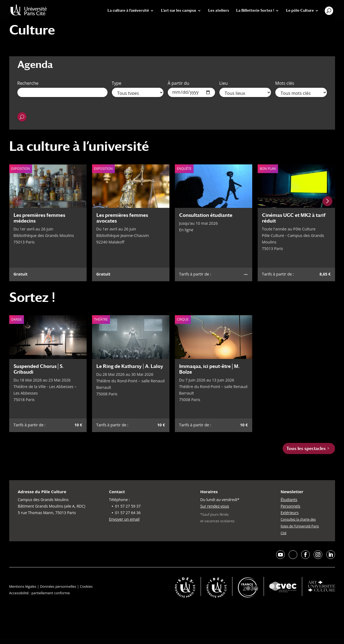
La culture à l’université (128, 10)
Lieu (224, 83)
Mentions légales (23, 586)
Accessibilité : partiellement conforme (40, 593)
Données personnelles (58, 586)
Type (117, 83)
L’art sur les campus (179, 10)
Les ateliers (219, 10)
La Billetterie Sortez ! (255, 10)
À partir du (179, 83)
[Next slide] (327, 201)
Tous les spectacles (306, 448)
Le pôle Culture (300, 10)
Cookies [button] (86, 586)
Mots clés (285, 83)
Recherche (28, 83)
